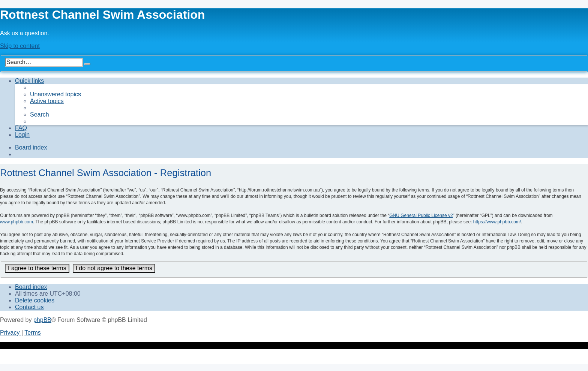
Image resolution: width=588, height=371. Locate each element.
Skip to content (20, 46)
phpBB (42, 320)
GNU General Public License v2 (421, 215)
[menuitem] (55, 94)
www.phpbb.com (16, 222)
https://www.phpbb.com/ (497, 222)
